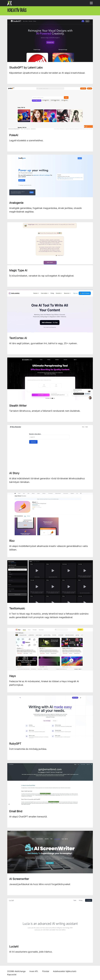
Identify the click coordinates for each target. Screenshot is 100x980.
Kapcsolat (12, 974)
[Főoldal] (9, 3)
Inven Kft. (34, 971)
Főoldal (46, 971)
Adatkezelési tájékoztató (65, 971)
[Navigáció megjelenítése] (92, 2)
